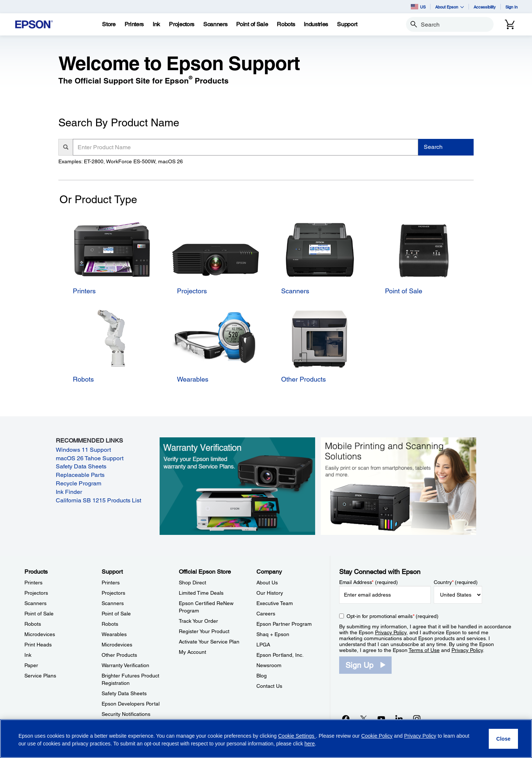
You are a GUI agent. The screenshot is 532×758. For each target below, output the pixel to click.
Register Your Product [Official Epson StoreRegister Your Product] (204, 631)
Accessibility (485, 7)
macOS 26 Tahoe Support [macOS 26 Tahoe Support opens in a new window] (90, 458)
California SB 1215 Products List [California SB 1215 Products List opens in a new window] (98, 500)
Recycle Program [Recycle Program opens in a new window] (79, 483)
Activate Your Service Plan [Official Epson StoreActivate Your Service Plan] (209, 642)
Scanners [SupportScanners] (113, 603)
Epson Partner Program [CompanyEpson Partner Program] (284, 624)
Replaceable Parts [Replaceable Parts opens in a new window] (80, 475)
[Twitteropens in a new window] (364, 718)
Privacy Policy (391, 632)
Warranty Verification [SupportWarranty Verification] (125, 665)
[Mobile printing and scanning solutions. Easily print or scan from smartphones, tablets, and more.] (398, 486)
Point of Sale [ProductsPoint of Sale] (39, 614)
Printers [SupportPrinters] (111, 583)
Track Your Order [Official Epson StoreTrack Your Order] (198, 621)
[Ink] (156, 24)
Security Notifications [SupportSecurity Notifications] (126, 714)
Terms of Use (424, 650)
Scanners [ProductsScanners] (35, 603)
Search (433, 147)
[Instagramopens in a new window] (417, 718)
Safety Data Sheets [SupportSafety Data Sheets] (124, 693)
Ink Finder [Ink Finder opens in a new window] (69, 492)
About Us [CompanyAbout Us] (267, 583)
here (310, 744)
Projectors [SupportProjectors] (113, 593)
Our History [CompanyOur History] (270, 593)
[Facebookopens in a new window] (346, 718)
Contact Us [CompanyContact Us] (269, 686)
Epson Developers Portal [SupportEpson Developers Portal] (131, 704)
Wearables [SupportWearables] (114, 634)
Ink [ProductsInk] (28, 655)
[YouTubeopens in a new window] (381, 718)
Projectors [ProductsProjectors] (36, 593)
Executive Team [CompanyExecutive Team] (275, 603)
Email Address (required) (369, 582)
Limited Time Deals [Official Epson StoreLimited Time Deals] (201, 593)
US (418, 7)
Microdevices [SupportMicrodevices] (117, 645)
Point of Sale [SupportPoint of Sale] (116, 614)
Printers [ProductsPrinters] (33, 583)
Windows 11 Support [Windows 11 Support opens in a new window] (83, 450)
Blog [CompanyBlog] (262, 676)
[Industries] (316, 24)
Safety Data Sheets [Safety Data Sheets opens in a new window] (81, 466)
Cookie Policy (377, 736)
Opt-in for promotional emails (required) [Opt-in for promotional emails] (393, 616)
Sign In (511, 7)
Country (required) (456, 582)
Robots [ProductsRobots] (33, 624)
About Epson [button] (450, 7)
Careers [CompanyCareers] (266, 614)
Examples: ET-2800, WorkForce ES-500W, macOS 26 (121, 161)
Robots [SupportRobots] (110, 624)
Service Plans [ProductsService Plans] (40, 676)
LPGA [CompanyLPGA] (263, 645)
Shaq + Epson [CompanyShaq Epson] (273, 634)
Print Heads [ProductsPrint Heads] (38, 645)
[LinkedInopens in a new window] (399, 718)
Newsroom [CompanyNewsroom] (269, 665)
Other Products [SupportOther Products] (119, 655)
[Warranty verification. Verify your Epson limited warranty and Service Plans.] (237, 486)
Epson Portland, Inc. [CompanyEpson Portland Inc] (280, 655)
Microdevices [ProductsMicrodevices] (40, 634)
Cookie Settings (297, 736)
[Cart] (510, 24)
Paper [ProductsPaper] (31, 665)
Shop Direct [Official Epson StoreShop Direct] (192, 583)
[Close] (503, 739)
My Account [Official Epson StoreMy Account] (192, 652)
